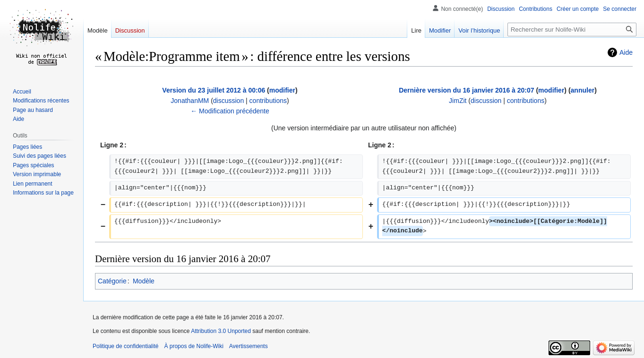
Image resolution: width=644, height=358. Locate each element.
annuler (583, 90)
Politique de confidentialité (125, 346)
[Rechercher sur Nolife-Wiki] (572, 30)
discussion (228, 101)
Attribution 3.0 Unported (221, 331)
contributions (268, 101)
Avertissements (249, 346)
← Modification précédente (230, 111)
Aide (626, 52)
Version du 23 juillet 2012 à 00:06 (214, 90)
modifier (282, 90)
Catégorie (112, 281)
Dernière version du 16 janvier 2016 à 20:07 (466, 90)
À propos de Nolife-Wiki (193, 346)
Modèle (144, 281)
